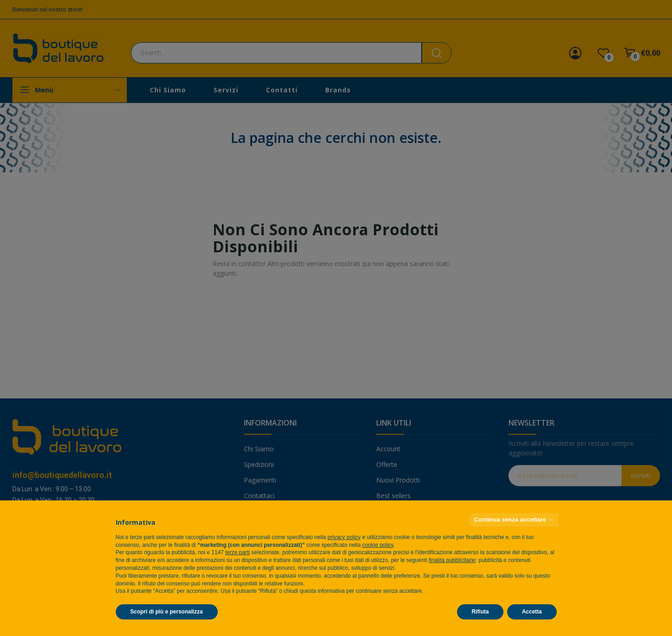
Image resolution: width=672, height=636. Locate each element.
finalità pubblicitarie (452, 560)
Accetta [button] (532, 612)
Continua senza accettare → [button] (514, 520)
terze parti (237, 552)
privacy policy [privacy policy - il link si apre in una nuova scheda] (344, 537)
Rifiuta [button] (480, 612)
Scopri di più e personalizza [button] (167, 612)
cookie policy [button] (378, 545)
